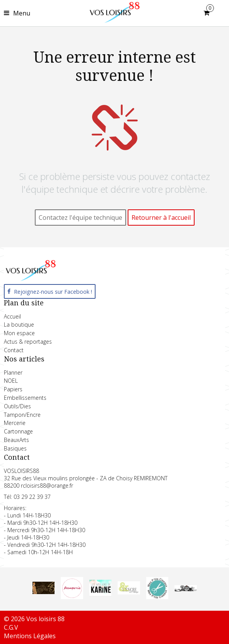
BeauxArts (16, 440)
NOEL (11, 381)
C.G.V (11, 627)
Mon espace (19, 333)
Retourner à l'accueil (161, 218)
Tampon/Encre (22, 415)
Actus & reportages (28, 342)
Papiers (13, 389)
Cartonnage (18, 431)
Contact (14, 350)
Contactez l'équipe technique (80, 218)
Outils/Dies (17, 406)
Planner (13, 373)
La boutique (19, 325)
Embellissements (25, 398)
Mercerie (15, 423)
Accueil (12, 316)
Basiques (15, 448)
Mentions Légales (30, 636)
